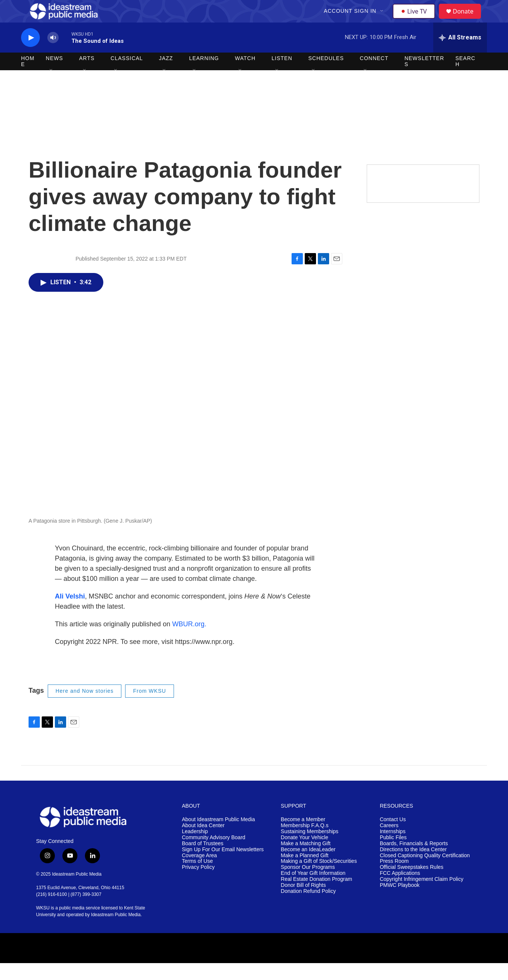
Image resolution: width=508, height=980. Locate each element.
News (54, 75)
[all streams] (460, 54)
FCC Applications (400, 890)
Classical (127, 75)
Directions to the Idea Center (413, 866)
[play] (30, 55)
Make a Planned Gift (305, 872)
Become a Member (303, 836)
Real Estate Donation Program (316, 896)
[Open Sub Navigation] (383, 20)
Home (28, 78)
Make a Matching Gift (305, 860)
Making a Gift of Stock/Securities (319, 878)
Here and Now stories (85, 708)
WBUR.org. (189, 641)
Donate (468, 20)
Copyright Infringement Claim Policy (422, 896)
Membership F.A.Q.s (305, 842)
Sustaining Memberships (309, 848)
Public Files (393, 854)
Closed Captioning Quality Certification (425, 872)
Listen (282, 75)
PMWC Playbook (400, 902)
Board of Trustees (203, 860)
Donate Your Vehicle (304, 854)
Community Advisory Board (214, 854)
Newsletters (424, 78)
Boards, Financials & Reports (414, 860)
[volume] (53, 55)
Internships (393, 848)
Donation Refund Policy (308, 908)
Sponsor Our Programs (308, 884)
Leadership (195, 848)
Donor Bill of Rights (303, 902)
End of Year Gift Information (313, 890)
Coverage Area (199, 872)
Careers (389, 842)
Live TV (416, 20)
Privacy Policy (198, 884)
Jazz (166, 75)
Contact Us (393, 836)
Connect (374, 75)
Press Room (394, 878)
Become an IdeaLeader (308, 866)
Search (465, 78)
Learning (204, 75)
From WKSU (150, 708)
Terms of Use (197, 878)
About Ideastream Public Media (218, 836)
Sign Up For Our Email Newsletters (223, 866)
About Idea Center (203, 842)
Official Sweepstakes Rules (412, 884)
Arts (87, 75)
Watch (245, 75)
